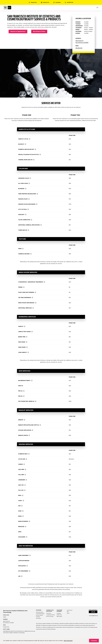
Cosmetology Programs (40, 614)
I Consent (94, 641)
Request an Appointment (18, 31)
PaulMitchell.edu (94, 616)
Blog (68, 612)
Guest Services (70, 610)
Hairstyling (38, 617)
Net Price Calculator (50, 616)
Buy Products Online (39, 31)
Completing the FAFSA (51, 615)
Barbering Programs (40, 612)
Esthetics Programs (40, 615)
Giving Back (59, 613)
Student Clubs (59, 615)
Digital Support (59, 616)
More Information (68, 641)
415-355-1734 (79, 48)
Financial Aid (49, 613)
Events (68, 613)
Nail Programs (39, 618)
